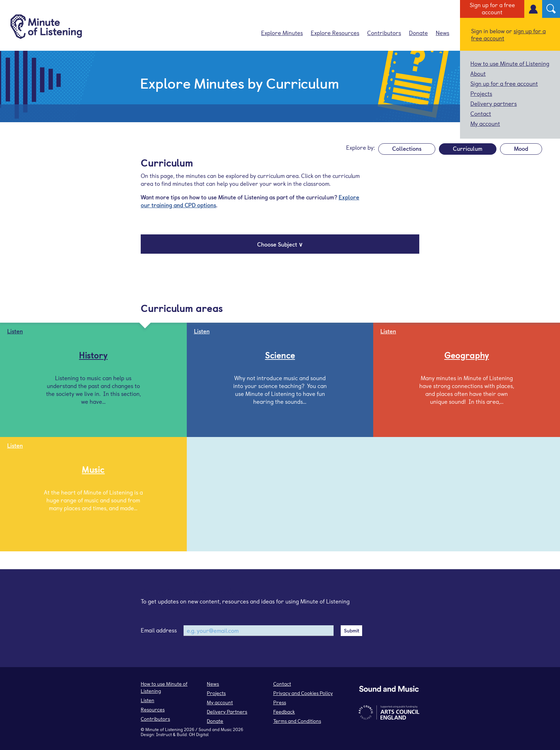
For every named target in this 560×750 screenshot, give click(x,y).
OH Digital (199, 734)
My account (485, 123)
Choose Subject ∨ (280, 244)
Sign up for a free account (492, 8)
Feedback (284, 712)
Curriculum (468, 148)
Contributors (384, 33)
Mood (521, 148)
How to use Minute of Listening (510, 63)
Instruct (164, 734)
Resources (153, 709)
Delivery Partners (227, 712)
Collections (407, 148)
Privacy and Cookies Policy (303, 693)
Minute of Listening (164, 729)
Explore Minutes (282, 33)
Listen (147, 700)
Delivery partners (494, 103)
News (442, 33)
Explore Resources (335, 33)
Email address (159, 630)
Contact (481, 113)
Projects (481, 93)
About (478, 73)
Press (280, 702)
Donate (418, 33)
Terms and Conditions (297, 721)
